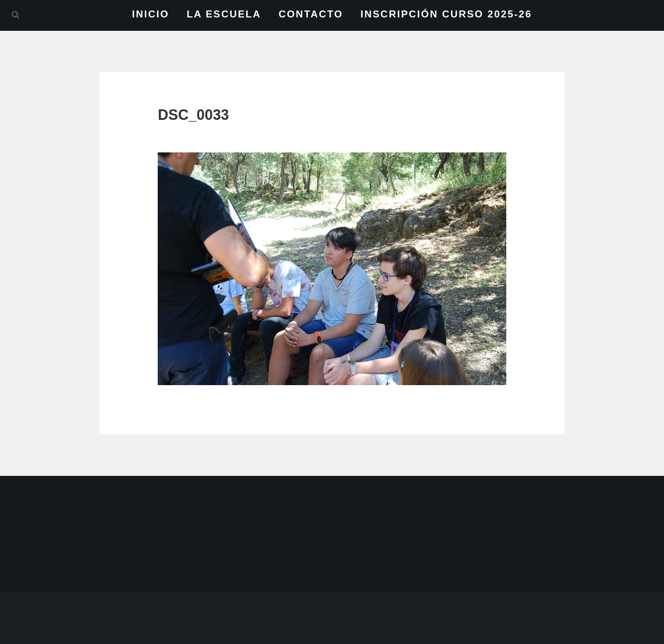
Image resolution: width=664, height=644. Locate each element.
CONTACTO (311, 14)
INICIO (151, 14)
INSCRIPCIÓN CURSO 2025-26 (447, 14)
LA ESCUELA (224, 14)
